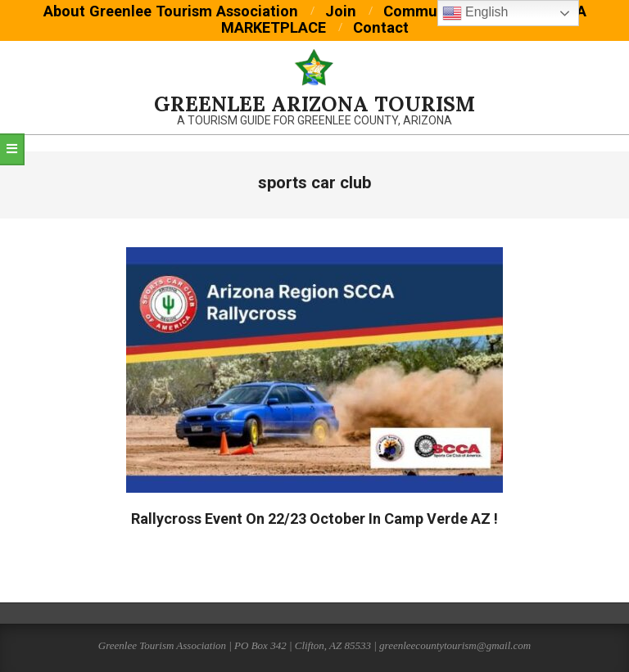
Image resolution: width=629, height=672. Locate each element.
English (475, 13)
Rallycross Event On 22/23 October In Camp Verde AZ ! (314, 519)
